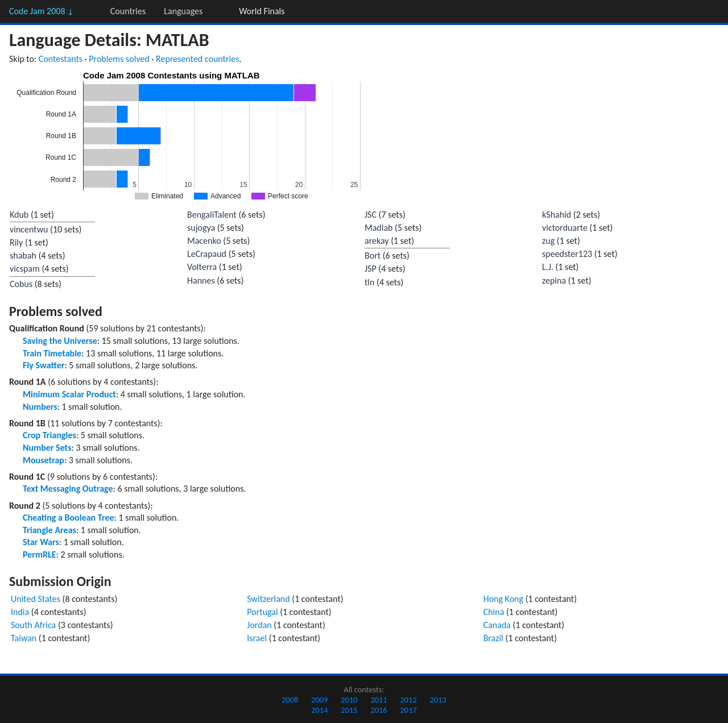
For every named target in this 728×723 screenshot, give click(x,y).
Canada (497, 625)
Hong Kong (503, 599)
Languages (183, 11)
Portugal (262, 612)
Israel (257, 638)
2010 (349, 700)
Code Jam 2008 (42, 11)
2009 (319, 700)
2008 (290, 700)
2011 (379, 700)
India (20, 612)
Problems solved (119, 59)
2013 (438, 700)
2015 (349, 710)
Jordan (259, 625)
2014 (319, 710)
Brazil (493, 638)
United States (36, 599)
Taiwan (24, 638)
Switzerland (268, 599)
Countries (128, 11)
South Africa (33, 625)
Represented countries (197, 59)
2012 (409, 700)
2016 (379, 710)
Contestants (61, 59)
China (494, 612)
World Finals (262, 11)
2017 (409, 710)
